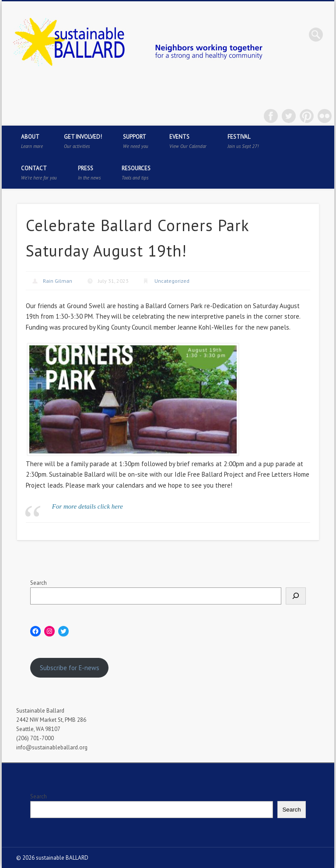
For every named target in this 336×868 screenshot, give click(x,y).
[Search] (296, 596)
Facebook (271, 116)
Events (188, 141)
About (32, 141)
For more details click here (87, 506)
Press (89, 173)
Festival (243, 141)
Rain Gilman (58, 281)
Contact (39, 173)
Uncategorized (172, 281)
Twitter (289, 116)
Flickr (325, 116)
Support (136, 141)
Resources (136, 173)
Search (38, 583)
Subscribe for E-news (70, 668)
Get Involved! (83, 141)
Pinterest (307, 116)
